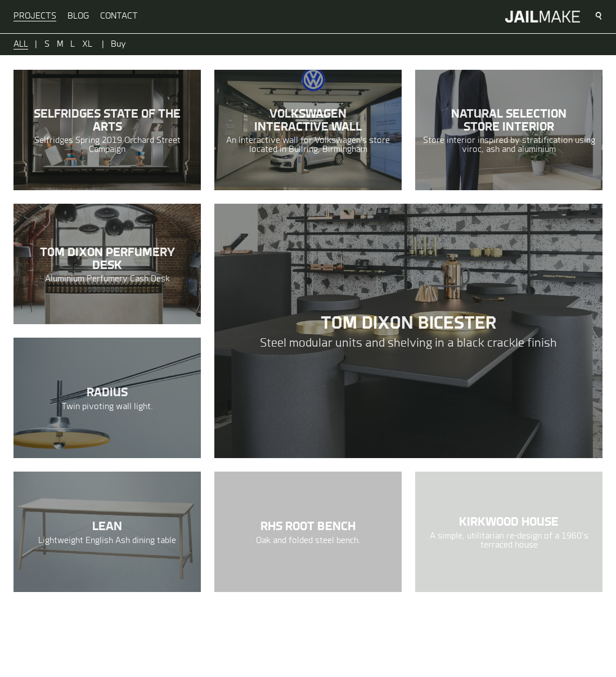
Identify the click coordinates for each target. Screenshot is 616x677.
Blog (78, 16)
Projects (35, 16)
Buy (118, 44)
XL (87, 44)
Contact (119, 16)
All (21, 44)
